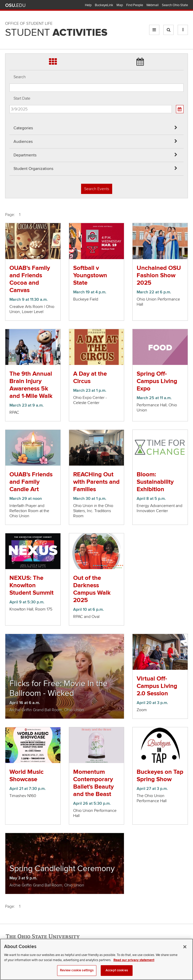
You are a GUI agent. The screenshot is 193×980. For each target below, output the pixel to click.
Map (120, 5)
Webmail (152, 5)
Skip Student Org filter (10, 34)
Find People (135, 5)
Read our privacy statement (134, 965)
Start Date (22, 98)
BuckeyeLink (104, 5)
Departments (25, 155)
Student (56, 33)
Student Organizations (33, 169)
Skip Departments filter (10, 21)
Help (88, 5)
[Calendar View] (180, 109)
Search (20, 77)
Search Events (97, 189)
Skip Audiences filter (10, 7)
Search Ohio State (175, 5)
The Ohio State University (15, 5)
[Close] (185, 952)
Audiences (23, 142)
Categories (23, 128)
